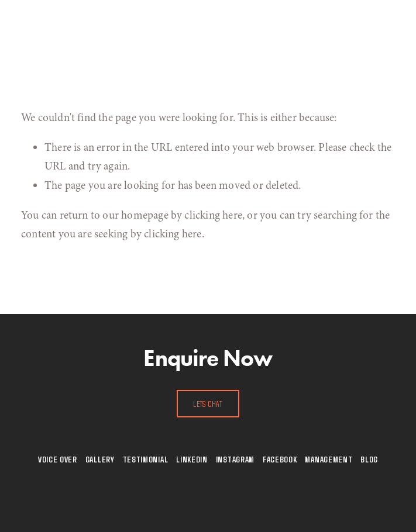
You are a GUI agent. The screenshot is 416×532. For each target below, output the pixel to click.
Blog (369, 459)
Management (329, 459)
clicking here (213, 215)
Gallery (100, 459)
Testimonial (146, 459)
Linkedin (192, 459)
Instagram (235, 459)
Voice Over (58, 459)
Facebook (280, 459)
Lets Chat (208, 404)
